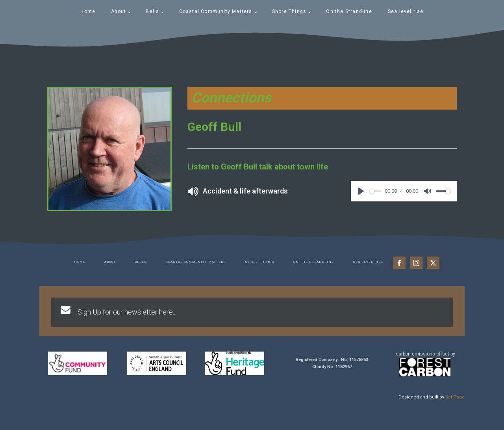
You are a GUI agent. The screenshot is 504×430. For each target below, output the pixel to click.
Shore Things (289, 11)
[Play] (361, 191)
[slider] (376, 191)
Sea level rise (406, 11)
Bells (152, 11)
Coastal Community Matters (216, 11)
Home (88, 11)
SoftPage (455, 397)
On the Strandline (349, 11)
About (119, 11)
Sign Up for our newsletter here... (127, 312)
